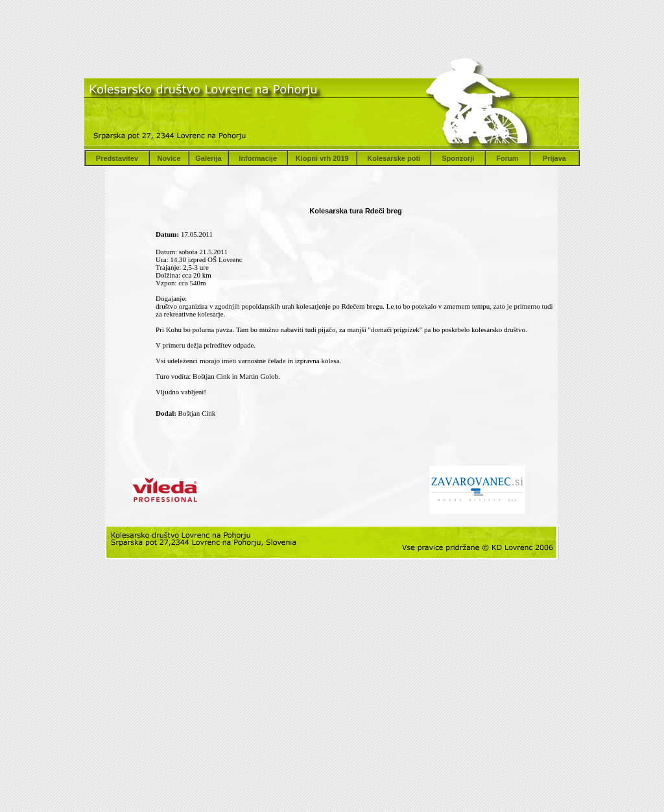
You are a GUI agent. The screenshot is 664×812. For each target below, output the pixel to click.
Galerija (208, 158)
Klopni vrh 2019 (322, 158)
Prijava (554, 158)
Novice (169, 158)
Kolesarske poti (394, 158)
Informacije (258, 158)
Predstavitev (117, 158)
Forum (507, 158)
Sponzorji (458, 158)
